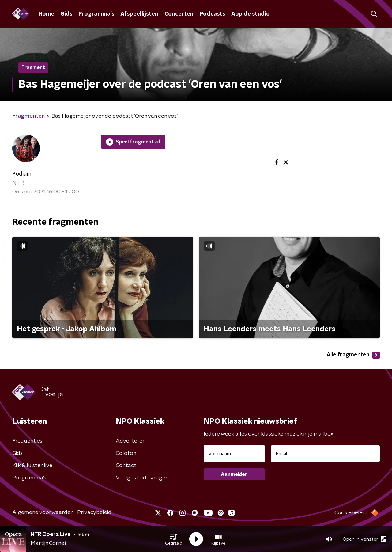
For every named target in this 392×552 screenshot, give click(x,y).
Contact (126, 466)
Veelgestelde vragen (142, 478)
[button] (174, 539)
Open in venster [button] (365, 539)
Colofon (126, 453)
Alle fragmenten (353, 355)
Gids (66, 14)
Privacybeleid (94, 512)
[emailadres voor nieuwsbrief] (325, 454)
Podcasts (212, 14)
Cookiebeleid (351, 513)
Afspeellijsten (139, 14)
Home (46, 14)
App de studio (251, 14)
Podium (22, 174)
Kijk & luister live (32, 466)
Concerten (179, 14)
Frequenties (27, 441)
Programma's (96, 14)
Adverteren (131, 441)
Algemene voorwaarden (43, 512)
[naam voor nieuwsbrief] (234, 454)
